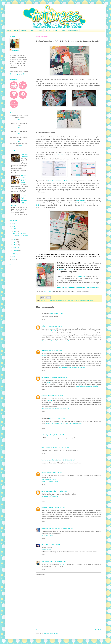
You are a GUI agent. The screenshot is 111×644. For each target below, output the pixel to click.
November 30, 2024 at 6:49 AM (64, 528)
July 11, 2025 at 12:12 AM (54, 545)
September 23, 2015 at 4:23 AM (66, 460)
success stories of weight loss (50, 496)
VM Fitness (15, 50)
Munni (44, 545)
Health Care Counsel (48, 528)
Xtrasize (48, 382)
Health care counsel (47, 535)
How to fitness (46, 447)
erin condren (52, 300)
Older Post (98, 630)
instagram (70, 270)
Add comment (41, 574)
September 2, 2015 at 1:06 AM (60, 447)
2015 (13, 226)
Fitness (31, 30)
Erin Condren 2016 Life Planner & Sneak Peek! (21, 235)
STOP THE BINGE (59, 30)
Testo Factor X (52, 331)
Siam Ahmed (45, 561)
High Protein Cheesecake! (25, 156)
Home (9, 30)
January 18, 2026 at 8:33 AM (58, 561)
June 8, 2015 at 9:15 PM (56, 313)
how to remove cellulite (49, 460)
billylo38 (44, 351)
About (16, 30)
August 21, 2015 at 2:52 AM (56, 396)
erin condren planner (72, 300)
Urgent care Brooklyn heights (50, 481)
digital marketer (46, 550)
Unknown (44, 326)
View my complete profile (17, 74)
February (16, 248)
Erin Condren (81, 276)
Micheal (44, 473)
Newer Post (40, 630)
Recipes (48, 30)
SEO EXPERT (63, 564)
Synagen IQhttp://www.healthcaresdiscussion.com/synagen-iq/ (64, 423)
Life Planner (61, 155)
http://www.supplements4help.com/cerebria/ (71, 368)
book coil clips (81, 201)
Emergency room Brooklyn (49, 480)
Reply (43, 319)
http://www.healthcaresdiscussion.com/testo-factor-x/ (57, 341)
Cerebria (44, 356)
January (16, 250)
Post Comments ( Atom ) (51, 633)
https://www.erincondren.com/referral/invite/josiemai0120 (78, 287)
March (16, 245)
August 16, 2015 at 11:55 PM (56, 351)
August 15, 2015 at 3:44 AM (56, 326)
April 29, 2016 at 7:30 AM (54, 473)
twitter (61, 270)
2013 (13, 257)
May (15, 239)
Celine (43, 435)
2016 (13, 224)
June (15, 232)
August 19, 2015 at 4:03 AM (60, 377)
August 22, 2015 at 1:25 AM (57, 418)
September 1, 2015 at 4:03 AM (55, 435)
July (15, 229)
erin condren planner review (86, 300)
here (21, 146)
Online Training (73, 30)
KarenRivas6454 (46, 377)
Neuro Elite (49, 401)
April (15, 242)
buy (19, 120)
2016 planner (44, 300)
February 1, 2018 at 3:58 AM (56, 508)
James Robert (46, 491)
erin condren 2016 (61, 300)
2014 (13, 254)
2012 (13, 259)
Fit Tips (23, 30)
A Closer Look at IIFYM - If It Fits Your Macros (24, 179)
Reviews (39, 30)
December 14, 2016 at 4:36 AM (59, 491)
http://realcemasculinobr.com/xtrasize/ (87, 386)
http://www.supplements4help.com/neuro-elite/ (56, 409)
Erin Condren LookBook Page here (61, 181)
